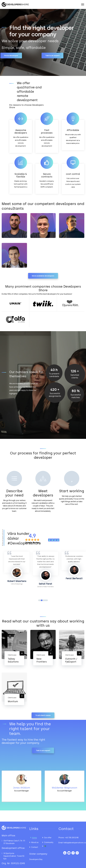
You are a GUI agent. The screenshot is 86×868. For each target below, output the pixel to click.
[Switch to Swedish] (49, 846)
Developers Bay (36, 859)
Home (34, 838)
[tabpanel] (21, 569)
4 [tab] (47, 600)
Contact (35, 847)
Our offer (48, 838)
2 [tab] (42, 600)
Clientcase (12, 655)
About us (35, 842)
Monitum (13, 701)
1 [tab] (39, 600)
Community (49, 842)
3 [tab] (44, 600)
